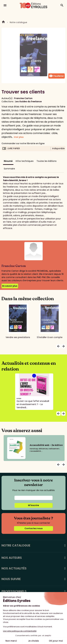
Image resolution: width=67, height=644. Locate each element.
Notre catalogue (18, 22)
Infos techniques (25, 161)
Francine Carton (23, 98)
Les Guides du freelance (28, 101)
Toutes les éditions (47, 161)
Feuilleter (56, 76)
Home (3, 22)
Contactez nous (34, 528)
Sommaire (9, 169)
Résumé (8, 161)
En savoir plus (10, 286)
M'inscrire (33, 505)
